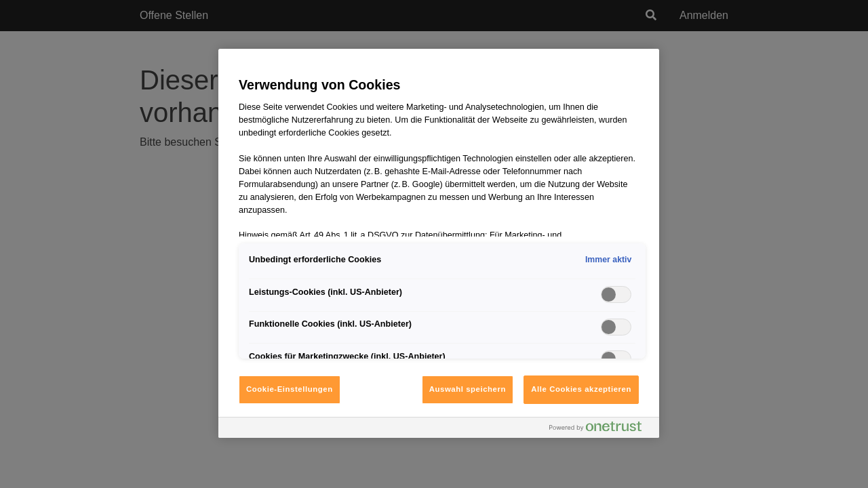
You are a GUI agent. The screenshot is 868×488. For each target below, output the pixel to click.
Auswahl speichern (468, 389)
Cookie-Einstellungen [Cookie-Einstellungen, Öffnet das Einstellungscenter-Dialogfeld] (290, 389)
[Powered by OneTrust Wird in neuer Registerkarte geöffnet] (601, 429)
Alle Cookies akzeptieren (581, 389)
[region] (439, 243)
